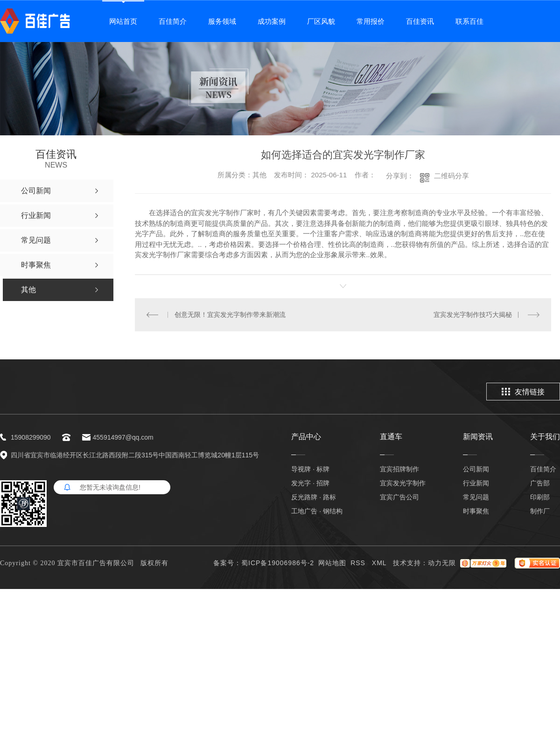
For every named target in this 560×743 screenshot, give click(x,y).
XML (380, 563)
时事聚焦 (476, 511)
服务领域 (222, 21)
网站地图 (332, 563)
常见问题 (476, 497)
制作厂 (540, 511)
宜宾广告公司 (399, 497)
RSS (359, 563)
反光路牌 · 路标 (314, 497)
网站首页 (123, 21)
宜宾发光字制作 (403, 483)
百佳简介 (173, 21)
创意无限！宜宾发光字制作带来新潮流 (230, 315)
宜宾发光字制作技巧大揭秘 (473, 315)
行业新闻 (476, 483)
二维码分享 (451, 176)
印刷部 (540, 497)
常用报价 (371, 21)
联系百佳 (469, 21)
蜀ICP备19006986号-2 (278, 563)
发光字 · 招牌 (310, 483)
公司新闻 (476, 469)
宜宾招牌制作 (399, 469)
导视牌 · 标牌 (310, 469)
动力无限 (442, 563)
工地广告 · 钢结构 (317, 511)
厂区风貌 (321, 21)
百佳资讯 (420, 21)
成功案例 (272, 21)
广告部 (540, 483)
